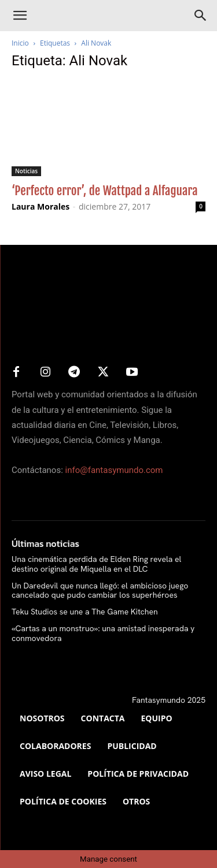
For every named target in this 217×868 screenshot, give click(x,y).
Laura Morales (41, 206)
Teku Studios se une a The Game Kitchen (85, 612)
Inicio (20, 43)
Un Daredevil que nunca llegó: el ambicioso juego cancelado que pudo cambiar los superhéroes (100, 591)
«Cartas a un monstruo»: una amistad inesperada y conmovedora (103, 633)
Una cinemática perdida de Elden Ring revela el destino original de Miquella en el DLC (96, 564)
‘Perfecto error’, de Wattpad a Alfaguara (105, 191)
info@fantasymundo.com (114, 470)
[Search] (201, 16)
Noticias (26, 171)
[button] (20, 16)
